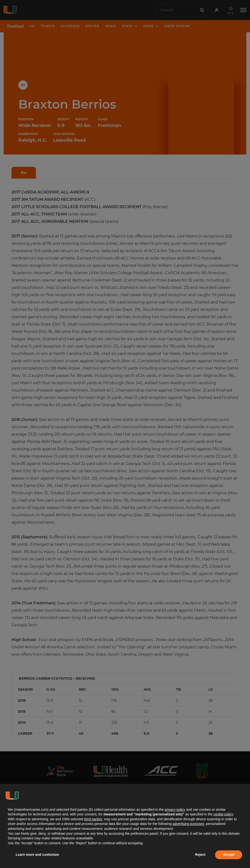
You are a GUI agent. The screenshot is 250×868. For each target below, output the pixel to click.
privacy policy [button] (175, 810)
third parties (93, 819)
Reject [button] (200, 855)
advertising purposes (188, 824)
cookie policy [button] (223, 814)
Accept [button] (229, 855)
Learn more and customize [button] (37, 855)
